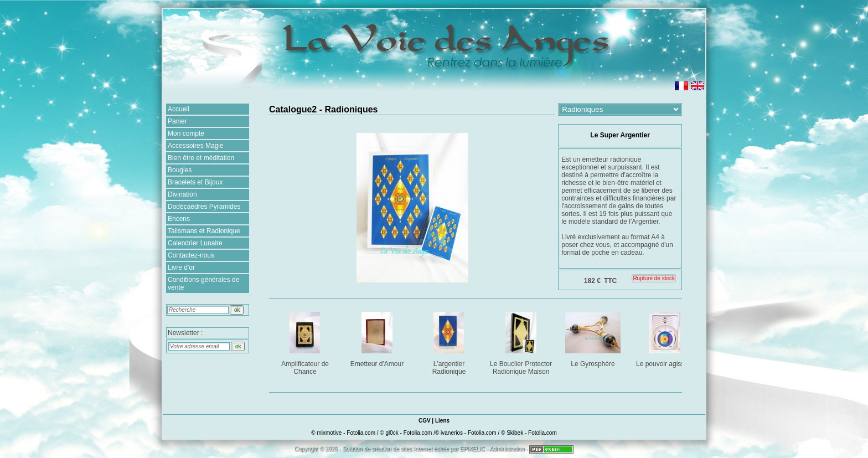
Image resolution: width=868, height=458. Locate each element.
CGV (425, 421)
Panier (177, 121)
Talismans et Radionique (204, 231)
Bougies (180, 170)
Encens (179, 219)
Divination (182, 194)
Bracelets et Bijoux (195, 182)
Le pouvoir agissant (666, 338)
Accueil (179, 109)
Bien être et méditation (201, 158)
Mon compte (186, 133)
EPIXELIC (472, 449)
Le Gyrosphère (594, 338)
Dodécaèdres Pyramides (204, 207)
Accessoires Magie (196, 146)
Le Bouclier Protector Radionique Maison (522, 341)
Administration (507, 449)
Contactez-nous (191, 255)
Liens (442, 421)
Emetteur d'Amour (378, 338)
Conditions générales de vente (203, 284)
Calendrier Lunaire (195, 243)
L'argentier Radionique (450, 341)
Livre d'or (181, 267)
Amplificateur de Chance (306, 341)
